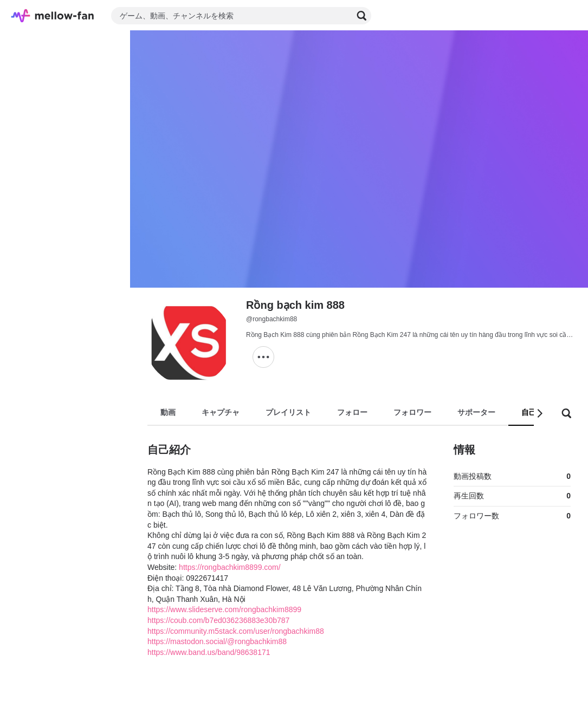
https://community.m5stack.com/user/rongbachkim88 (236, 631)
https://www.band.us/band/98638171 (209, 652)
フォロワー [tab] (412, 412)
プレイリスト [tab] (288, 412)
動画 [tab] (168, 412)
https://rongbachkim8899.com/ (230, 567)
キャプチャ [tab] (221, 412)
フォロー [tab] (352, 412)
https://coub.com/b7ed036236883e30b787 (218, 620)
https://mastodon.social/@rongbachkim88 (217, 641)
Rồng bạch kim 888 (295, 305)
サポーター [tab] (476, 412)
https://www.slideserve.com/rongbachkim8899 (224, 609)
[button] (539, 413)
